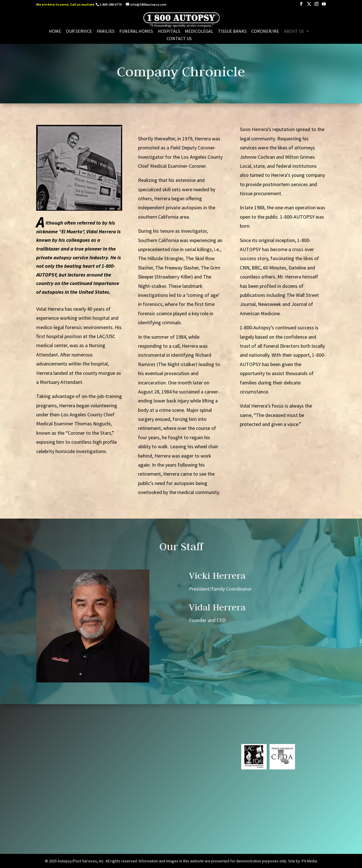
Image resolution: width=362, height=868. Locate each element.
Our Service (79, 31)
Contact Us (179, 39)
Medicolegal (199, 31)
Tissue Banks (232, 31)
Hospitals (169, 31)
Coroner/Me (265, 31)
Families (106, 31)
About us (294, 31)
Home (55, 31)
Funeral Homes (136, 31)
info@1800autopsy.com (168, 790)
